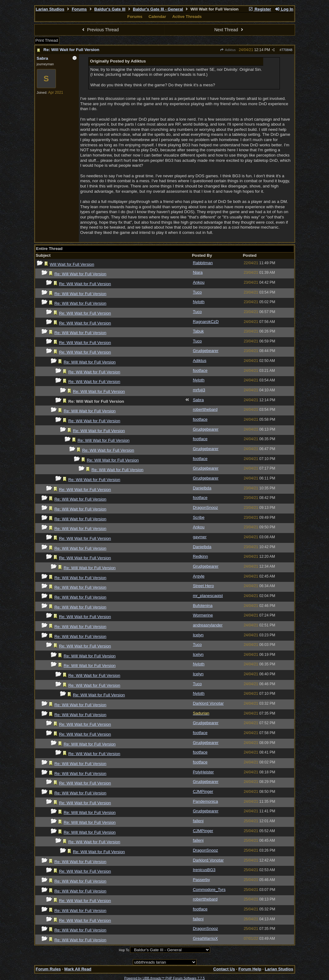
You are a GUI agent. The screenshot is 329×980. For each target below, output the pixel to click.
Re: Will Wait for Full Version (72, 50)
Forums (79, 9)
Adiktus (228, 50)
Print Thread (47, 40)
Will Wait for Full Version (72, 264)
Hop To (124, 950)
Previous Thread (99, 30)
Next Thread (230, 30)
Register (260, 9)
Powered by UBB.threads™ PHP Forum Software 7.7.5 (164, 978)
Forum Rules (48, 969)
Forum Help (250, 969)
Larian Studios (50, 9)
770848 (287, 50)
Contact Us (224, 969)
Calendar (157, 17)
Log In (284, 9)
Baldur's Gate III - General (158, 9)
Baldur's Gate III (110, 9)
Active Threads (187, 17)
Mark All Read (78, 969)
